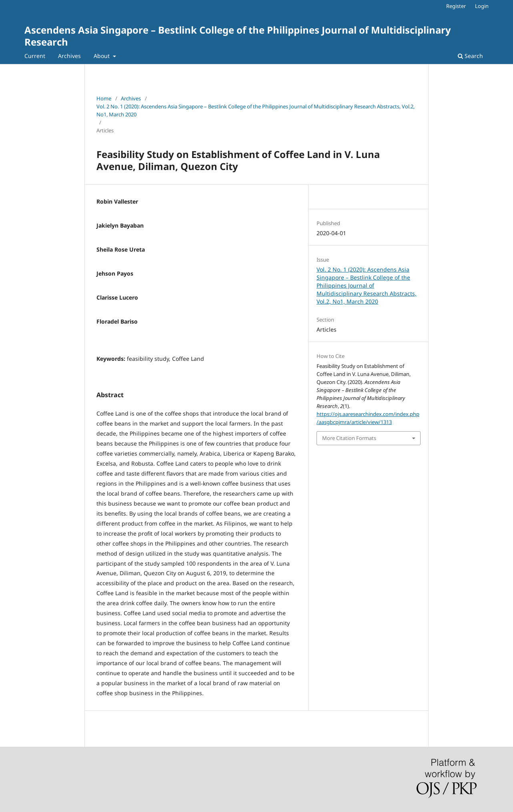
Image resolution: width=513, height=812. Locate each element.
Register (456, 6)
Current (35, 56)
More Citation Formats (349, 438)
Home (104, 98)
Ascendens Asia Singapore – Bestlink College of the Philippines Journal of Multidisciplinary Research (238, 36)
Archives (69, 56)
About (102, 56)
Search (470, 56)
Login (482, 6)
